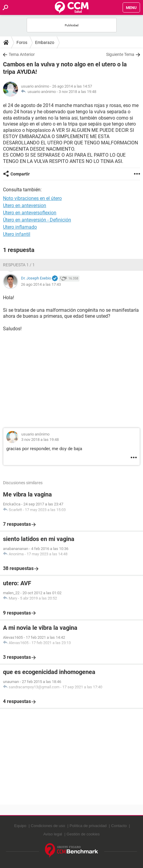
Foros (22, 42)
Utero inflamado (20, 227)
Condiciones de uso (48, 826)
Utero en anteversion (25, 205)
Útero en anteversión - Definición (37, 220)
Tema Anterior (22, 54)
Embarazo (45, 42)
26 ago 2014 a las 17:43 (41, 284)
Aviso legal (53, 834)
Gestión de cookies (83, 834)
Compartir (20, 174)
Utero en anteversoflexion (30, 213)
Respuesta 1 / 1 (19, 265)
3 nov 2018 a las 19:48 (77, 92)
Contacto (119, 826)
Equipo (20, 826)
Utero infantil (17, 234)
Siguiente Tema (120, 54)
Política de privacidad (88, 826)
